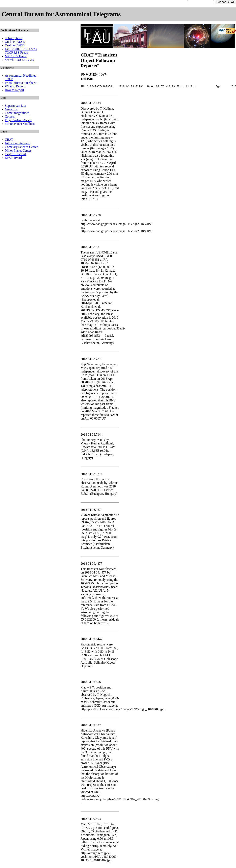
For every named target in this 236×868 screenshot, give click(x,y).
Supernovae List (15, 106)
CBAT (9, 140)
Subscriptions (14, 39)
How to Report (14, 91)
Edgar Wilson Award (18, 121)
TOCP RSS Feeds (16, 53)
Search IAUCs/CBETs (19, 60)
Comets (10, 117)
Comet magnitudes (17, 113)
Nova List (11, 110)
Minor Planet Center (18, 151)
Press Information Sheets (21, 83)
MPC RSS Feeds (16, 57)
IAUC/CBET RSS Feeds (21, 50)
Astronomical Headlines (20, 76)
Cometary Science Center (21, 147)
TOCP (9, 80)
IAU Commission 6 (17, 144)
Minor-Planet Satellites (20, 124)
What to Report (15, 87)
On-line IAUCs (15, 42)
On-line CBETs (15, 46)
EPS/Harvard (13, 158)
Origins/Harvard (15, 155)
